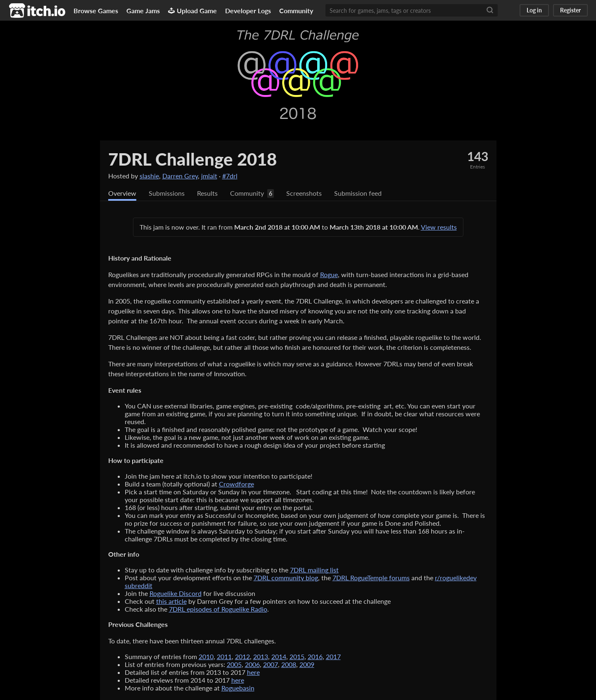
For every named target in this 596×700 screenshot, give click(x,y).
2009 (307, 664)
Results (207, 193)
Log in (534, 10)
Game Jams (143, 11)
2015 (297, 656)
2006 (252, 664)
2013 (261, 656)
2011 (224, 656)
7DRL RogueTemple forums (371, 578)
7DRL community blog (286, 578)
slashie (149, 176)
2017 (333, 656)
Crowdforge (236, 484)
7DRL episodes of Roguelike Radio (218, 609)
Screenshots (304, 193)
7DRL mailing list (314, 570)
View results (439, 227)
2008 (289, 664)
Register (570, 10)
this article (171, 601)
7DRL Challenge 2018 (192, 159)
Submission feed (358, 193)
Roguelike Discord (176, 593)
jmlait (209, 176)
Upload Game (192, 11)
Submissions (167, 193)
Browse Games (96, 11)
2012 (242, 656)
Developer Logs (248, 11)
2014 (279, 656)
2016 (315, 656)
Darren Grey (180, 176)
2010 (206, 656)
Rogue (329, 274)
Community (296, 11)
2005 (234, 664)
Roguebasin (238, 688)
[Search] (490, 10)
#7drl (230, 176)
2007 (271, 664)
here (253, 672)
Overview (122, 193)
